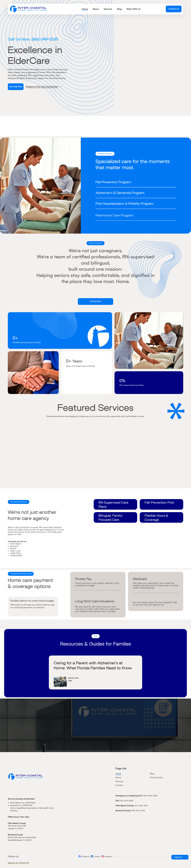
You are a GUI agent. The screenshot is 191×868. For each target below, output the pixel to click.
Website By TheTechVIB (18, 863)
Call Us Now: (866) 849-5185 (33, 39)
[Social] (84, 856)
